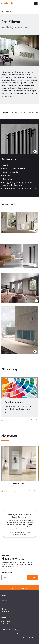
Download (5, 601)
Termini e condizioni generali (25, 637)
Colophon (20, 631)
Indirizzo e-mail (7, 573)
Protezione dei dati (22, 634)
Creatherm (8, 12)
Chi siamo (5, 609)
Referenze (4, 598)
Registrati (32, 577)
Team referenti (6, 612)
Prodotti (4, 596)
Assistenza (5, 603)
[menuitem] (36, 5)
